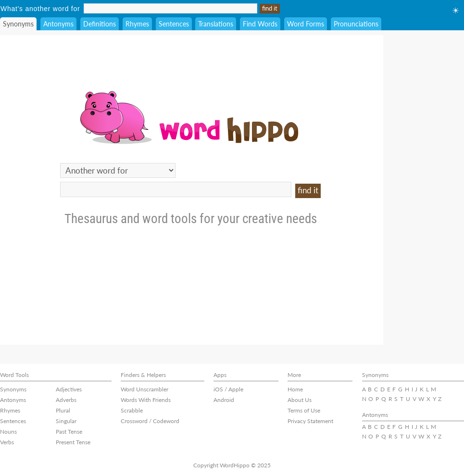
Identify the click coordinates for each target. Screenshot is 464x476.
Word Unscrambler (144, 389)
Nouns (8, 432)
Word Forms (306, 24)
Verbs (7, 442)
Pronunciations (356, 24)
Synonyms (18, 24)
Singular (66, 421)
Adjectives (69, 389)
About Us (300, 400)
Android (224, 400)
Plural (63, 410)
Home (295, 389)
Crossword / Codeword (150, 421)
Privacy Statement (310, 421)
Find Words (260, 24)
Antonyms (58, 24)
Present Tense (73, 442)
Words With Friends (146, 400)
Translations (216, 24)
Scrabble (132, 410)
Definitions (100, 24)
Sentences (174, 24)
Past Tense (69, 432)
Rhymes (137, 24)
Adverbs (66, 400)
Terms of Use (304, 410)
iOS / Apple (228, 389)
